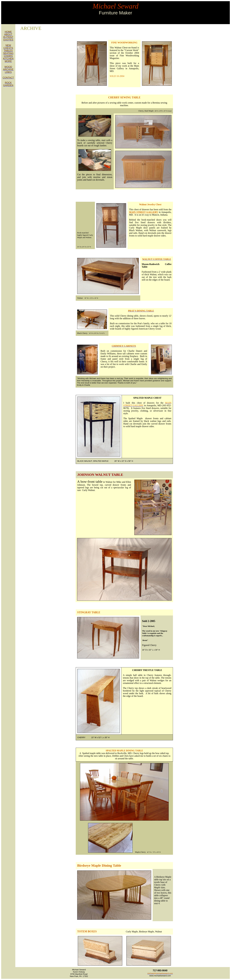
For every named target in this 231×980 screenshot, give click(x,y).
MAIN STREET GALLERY (143, 212)
